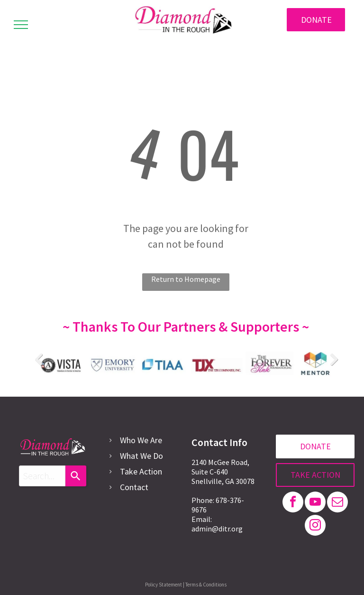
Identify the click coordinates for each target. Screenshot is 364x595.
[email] (337, 503)
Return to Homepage (186, 279)
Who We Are (141, 440)
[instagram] (315, 526)
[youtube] (315, 503)
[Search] (76, 476)
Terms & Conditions (206, 585)
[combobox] (42, 476)
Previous (38, 359)
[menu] (21, 25)
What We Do (141, 456)
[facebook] (293, 503)
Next (333, 359)
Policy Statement (164, 585)
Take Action (141, 471)
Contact (134, 487)
